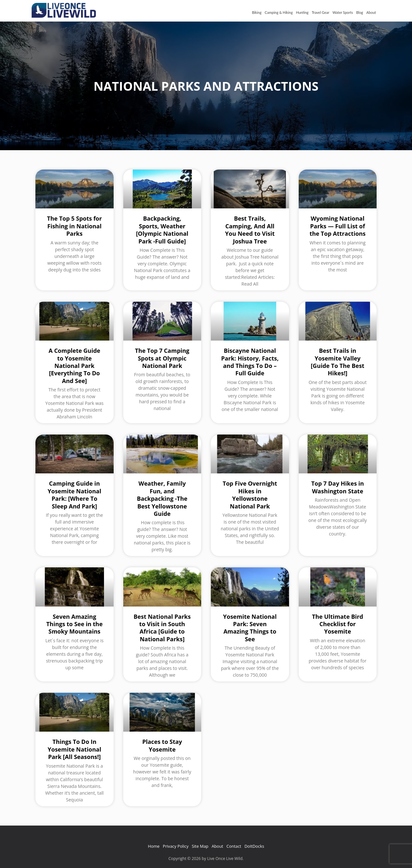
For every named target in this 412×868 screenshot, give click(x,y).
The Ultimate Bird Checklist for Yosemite (337, 624)
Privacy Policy (176, 846)
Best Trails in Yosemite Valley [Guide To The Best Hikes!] (338, 362)
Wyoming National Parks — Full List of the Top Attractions (338, 226)
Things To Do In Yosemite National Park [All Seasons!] (74, 749)
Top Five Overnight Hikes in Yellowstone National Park (250, 495)
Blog (360, 12)
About (371, 12)
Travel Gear (321, 12)
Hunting (302, 12)
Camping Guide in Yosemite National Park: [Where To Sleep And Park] (74, 495)
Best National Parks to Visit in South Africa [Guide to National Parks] (162, 628)
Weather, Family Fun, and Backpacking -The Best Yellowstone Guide (162, 498)
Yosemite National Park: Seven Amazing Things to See (250, 628)
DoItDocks (254, 846)
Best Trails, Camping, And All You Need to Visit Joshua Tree (250, 230)
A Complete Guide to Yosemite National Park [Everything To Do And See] (74, 366)
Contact (234, 846)
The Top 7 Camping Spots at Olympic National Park (162, 358)
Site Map (200, 846)
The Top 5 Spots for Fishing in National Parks (74, 226)
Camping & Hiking (279, 12)
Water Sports (343, 12)
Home (154, 846)
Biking (257, 12)
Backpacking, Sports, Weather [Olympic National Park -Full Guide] (162, 230)
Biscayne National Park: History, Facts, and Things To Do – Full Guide (250, 362)
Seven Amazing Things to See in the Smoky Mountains (75, 624)
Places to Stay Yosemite (162, 745)
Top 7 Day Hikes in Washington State (338, 487)
